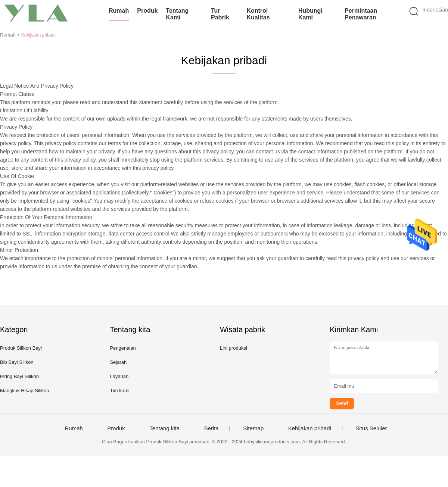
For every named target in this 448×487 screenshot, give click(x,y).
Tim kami (119, 391)
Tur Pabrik (220, 14)
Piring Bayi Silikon (19, 376)
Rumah (119, 11)
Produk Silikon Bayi (21, 348)
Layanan (119, 376)
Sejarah (118, 362)
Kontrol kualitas (258, 14)
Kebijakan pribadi (310, 428)
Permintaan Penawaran (361, 14)
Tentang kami (177, 14)
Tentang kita (164, 428)
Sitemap (253, 428)
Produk (147, 11)
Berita (211, 428)
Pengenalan (123, 348)
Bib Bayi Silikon (17, 362)
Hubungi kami (310, 14)
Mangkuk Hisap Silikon (25, 391)
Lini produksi (234, 348)
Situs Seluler (371, 428)
